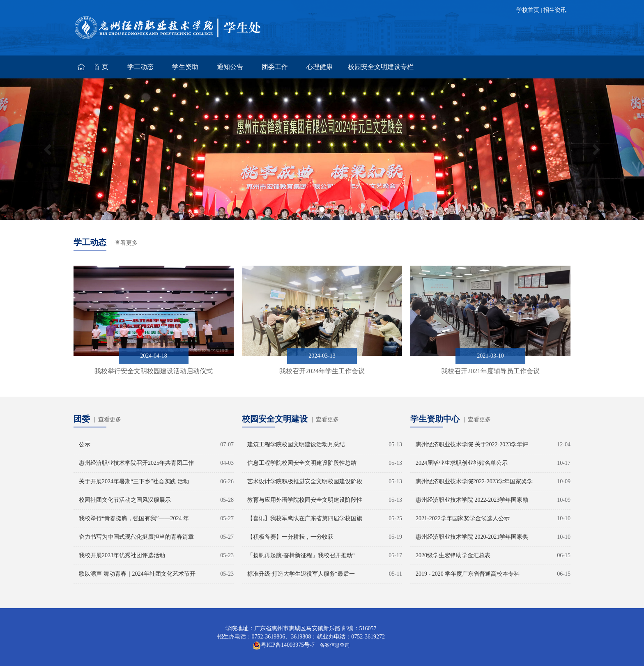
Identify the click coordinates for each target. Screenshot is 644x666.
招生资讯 (555, 10)
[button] (48, 149)
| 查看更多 (124, 243)
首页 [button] (102, 67)
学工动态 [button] (140, 67)
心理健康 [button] (320, 67)
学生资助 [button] (185, 67)
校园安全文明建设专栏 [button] (381, 67)
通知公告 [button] (230, 67)
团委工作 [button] (275, 67)
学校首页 (528, 10)
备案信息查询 (333, 645)
